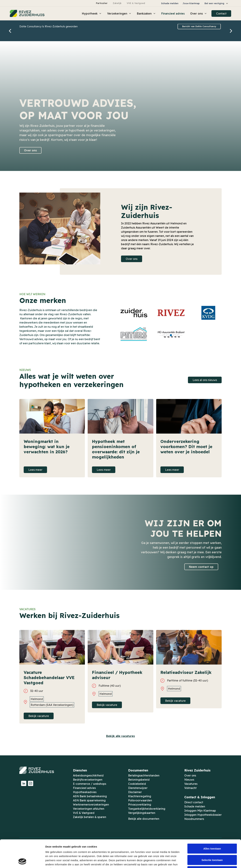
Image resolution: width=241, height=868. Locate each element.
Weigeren (212, 845)
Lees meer (35, 470)
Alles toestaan (212, 823)
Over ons (30, 150)
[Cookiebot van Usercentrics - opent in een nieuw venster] (22, 861)
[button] (216, 3)
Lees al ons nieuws (205, 380)
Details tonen (187, 861)
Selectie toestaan (212, 834)
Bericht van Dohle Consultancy (199, 26)
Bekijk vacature (39, 716)
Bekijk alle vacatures (120, 736)
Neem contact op (201, 567)
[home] (27, 13)
